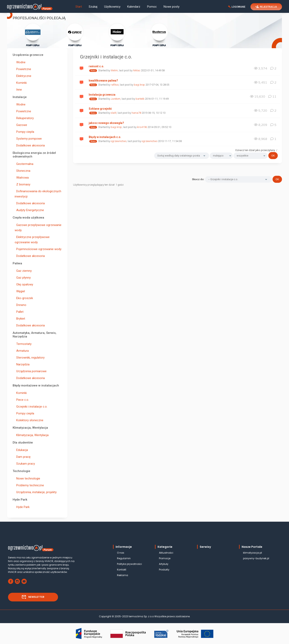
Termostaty (23, 344)
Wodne (20, 62)
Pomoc (152, 7)
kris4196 (142, 127)
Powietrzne (23, 69)
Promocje (165, 558)
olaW (114, 113)
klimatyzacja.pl (252, 553)
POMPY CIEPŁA (33, 34)
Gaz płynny (23, 278)
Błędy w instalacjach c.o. (105, 137)
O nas (121, 553)
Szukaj (93, 7)
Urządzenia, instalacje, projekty (36, 492)
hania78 (136, 113)
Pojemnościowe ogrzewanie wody (38, 249)
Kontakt (122, 570)
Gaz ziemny (23, 271)
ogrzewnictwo (119, 141)
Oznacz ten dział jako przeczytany (255, 150)
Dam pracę (23, 457)
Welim (114, 70)
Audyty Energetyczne (29, 210)
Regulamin (124, 558)
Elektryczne (23, 76)
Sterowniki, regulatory (30, 358)
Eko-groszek (24, 298)
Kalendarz (134, 7)
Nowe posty (171, 7)
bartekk (140, 99)
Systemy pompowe (28, 139)
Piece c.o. (22, 400)
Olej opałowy (24, 284)
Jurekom (116, 99)
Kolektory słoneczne (29, 420)
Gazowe (21, 125)
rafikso (115, 85)
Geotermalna (24, 164)
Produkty (164, 570)
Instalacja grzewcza (102, 95)
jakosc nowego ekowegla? (106, 123)
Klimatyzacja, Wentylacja (32, 435)
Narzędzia (22, 364)
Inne (18, 90)
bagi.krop (139, 85)
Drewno (20, 305)
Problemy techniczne (29, 485)
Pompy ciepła (24, 132)
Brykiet (20, 319)
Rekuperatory (24, 118)
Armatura (22, 351)
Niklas (137, 70)
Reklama (123, 575)
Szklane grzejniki (100, 109)
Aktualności (166, 553)
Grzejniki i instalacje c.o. (31, 407)
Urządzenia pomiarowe (31, 371)
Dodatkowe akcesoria (30, 145)
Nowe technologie (27, 478)
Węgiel (20, 291)
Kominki (21, 83)
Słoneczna (22, 171)
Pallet (19, 312)
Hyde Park (22, 507)
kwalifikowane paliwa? (103, 81)
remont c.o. (96, 66)
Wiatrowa (22, 178)
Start (79, 7)
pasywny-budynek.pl (256, 558)
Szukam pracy (25, 464)
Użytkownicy (112, 7)
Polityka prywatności (129, 564)
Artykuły (164, 564)
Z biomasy (22, 184)
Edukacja (21, 450)
